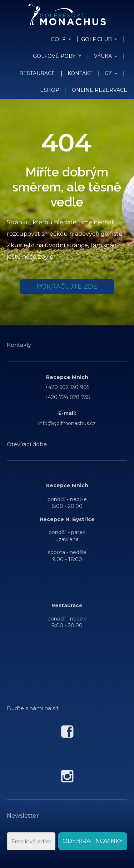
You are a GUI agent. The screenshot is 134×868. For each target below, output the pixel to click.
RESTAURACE (37, 73)
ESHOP (50, 90)
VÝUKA (103, 56)
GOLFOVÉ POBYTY (57, 56)
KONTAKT (80, 73)
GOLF (58, 39)
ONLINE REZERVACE (100, 90)
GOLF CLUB (96, 39)
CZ (108, 73)
